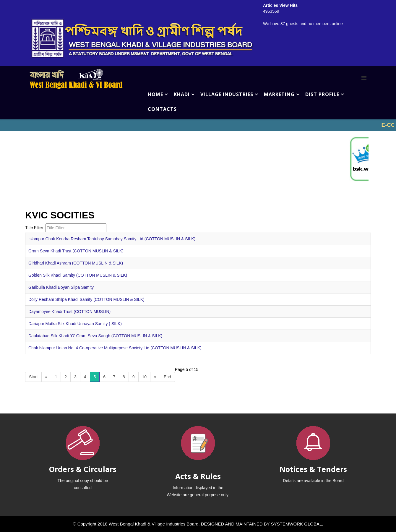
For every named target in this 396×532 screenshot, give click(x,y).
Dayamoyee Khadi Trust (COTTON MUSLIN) (69, 312)
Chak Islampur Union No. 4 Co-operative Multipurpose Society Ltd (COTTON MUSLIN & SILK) (115, 348)
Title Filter (35, 228)
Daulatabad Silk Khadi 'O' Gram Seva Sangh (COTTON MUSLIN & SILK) (95, 336)
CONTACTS (162, 109)
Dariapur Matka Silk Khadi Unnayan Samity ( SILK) (75, 324)
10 (145, 377)
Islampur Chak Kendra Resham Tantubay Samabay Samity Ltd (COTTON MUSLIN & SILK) (112, 239)
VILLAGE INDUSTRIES (227, 94)
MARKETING (279, 94)
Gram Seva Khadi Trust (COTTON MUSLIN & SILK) (76, 251)
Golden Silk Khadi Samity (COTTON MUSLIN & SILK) (78, 275)
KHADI (182, 94)
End (167, 377)
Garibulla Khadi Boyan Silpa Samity (61, 287)
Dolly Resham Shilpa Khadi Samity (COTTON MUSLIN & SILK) (86, 299)
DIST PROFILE (322, 94)
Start (33, 377)
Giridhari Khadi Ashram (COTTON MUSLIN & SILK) (76, 263)
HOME (155, 94)
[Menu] (364, 78)
